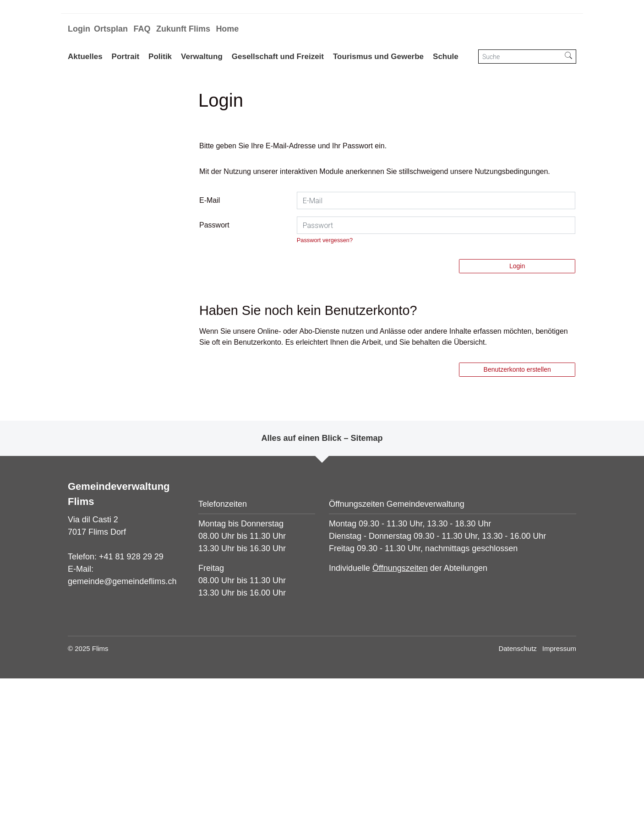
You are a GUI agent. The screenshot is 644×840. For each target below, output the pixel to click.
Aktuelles (85, 57)
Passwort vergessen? (325, 402)
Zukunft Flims (183, 29)
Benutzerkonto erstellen (517, 531)
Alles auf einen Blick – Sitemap (322, 599)
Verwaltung (202, 57)
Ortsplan (111, 29)
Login (79, 29)
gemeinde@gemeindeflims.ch (122, 742)
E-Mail (210, 362)
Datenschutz (517, 810)
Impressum (559, 810)
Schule (446, 57)
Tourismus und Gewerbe (378, 57)
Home (227, 29)
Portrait (126, 57)
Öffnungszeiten (400, 730)
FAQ (142, 29)
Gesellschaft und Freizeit (278, 57)
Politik (160, 57)
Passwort (214, 387)
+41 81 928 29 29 (131, 718)
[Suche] (520, 57)
